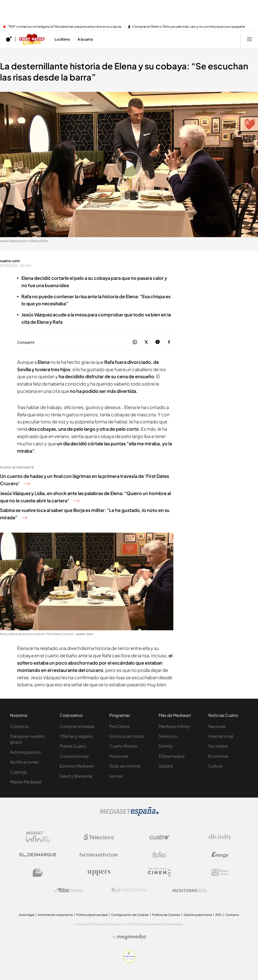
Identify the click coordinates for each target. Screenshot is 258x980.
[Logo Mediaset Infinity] (38, 837)
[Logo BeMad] (38, 873)
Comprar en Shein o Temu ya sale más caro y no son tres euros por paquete (189, 27)
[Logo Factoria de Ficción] (99, 855)
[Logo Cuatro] (159, 837)
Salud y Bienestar (76, 776)
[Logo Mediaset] (129, 814)
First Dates (119, 726)
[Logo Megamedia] (132, 937)
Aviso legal (27, 915)
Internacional (221, 736)
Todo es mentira (125, 766)
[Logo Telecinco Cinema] (159, 872)
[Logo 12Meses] (220, 872)
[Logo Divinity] (220, 837)
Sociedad (218, 746)
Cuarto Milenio (123, 746)
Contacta (19, 726)
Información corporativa (55, 915)
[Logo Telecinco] (99, 837)
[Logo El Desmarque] (38, 855)
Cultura (215, 766)
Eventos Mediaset (77, 766)
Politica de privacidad (92, 915)
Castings (19, 772)
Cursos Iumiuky (74, 756)
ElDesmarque (172, 756)
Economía (218, 756)
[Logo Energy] (220, 855)
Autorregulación (26, 752)
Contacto (232, 915)
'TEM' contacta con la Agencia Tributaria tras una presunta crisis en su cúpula (64, 27)
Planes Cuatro (73, 746)
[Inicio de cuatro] (9, 39)
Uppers (166, 766)
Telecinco (168, 736)
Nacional (217, 726)
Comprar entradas (77, 726)
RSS (218, 915)
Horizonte (119, 756)
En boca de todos (127, 736)
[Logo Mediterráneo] (190, 890)
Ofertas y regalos (76, 736)
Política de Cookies (166, 915)
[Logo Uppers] (99, 873)
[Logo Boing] (159, 855)
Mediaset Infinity (174, 726)
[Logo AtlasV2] (68, 890)
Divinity (166, 746)
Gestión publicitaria (198, 915)
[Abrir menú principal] (249, 39)
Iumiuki (116, 776)
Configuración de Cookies (130, 915)
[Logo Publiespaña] (129, 890)
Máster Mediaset (26, 782)
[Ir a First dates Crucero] (32, 39)
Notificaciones (24, 762)
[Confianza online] (129, 961)
